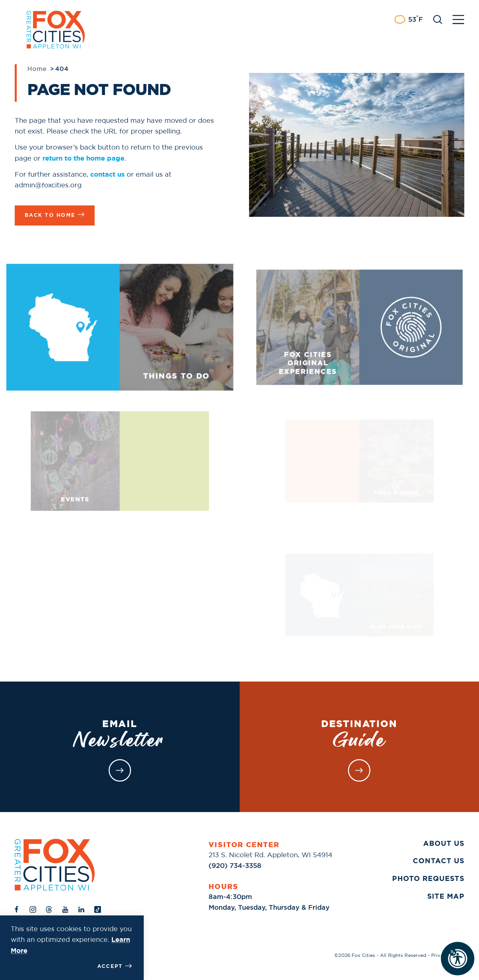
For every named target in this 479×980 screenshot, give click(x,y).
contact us (107, 174)
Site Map (446, 896)
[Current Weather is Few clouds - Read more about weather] (408, 19)
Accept (115, 966)
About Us (444, 843)
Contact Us (439, 861)
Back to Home (55, 215)
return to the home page (83, 158)
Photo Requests (428, 879)
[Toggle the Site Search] (438, 19)
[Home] (55, 865)
